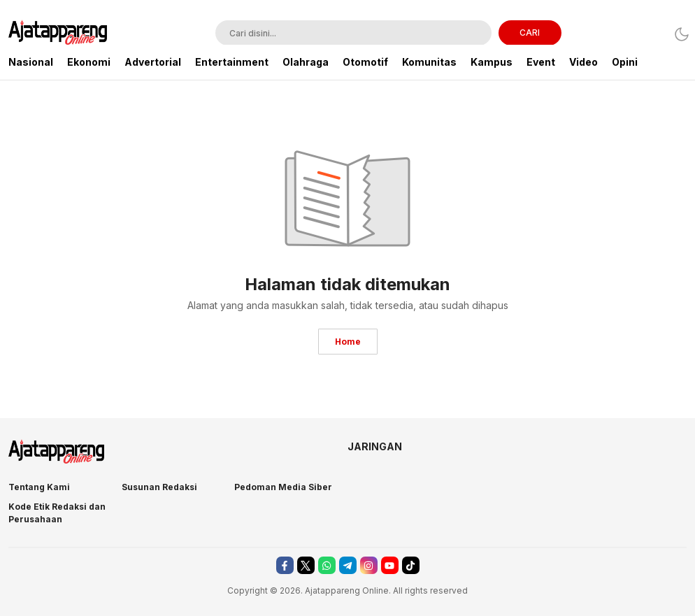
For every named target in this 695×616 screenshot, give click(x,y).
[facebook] (285, 565)
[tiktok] (411, 565)
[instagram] (369, 565)
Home (348, 342)
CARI (530, 33)
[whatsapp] (327, 565)
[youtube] (390, 565)
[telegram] (348, 565)
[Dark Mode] (678, 34)
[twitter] (306, 565)
